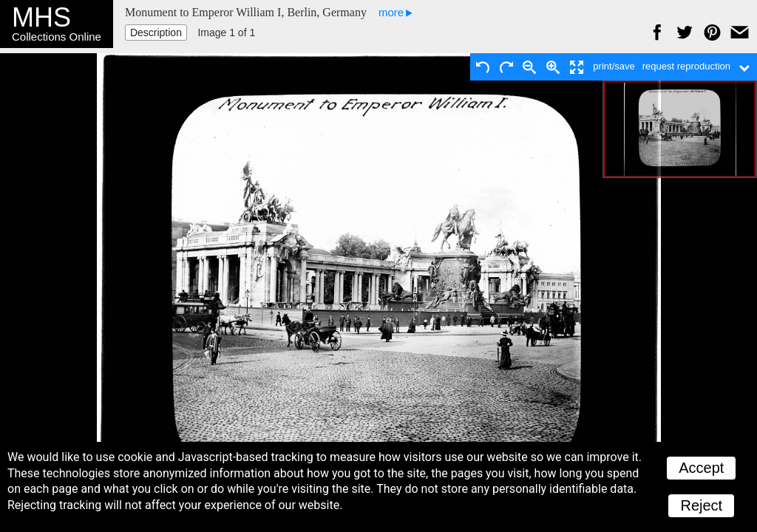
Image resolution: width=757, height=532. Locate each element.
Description (156, 33)
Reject (701, 505)
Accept (701, 468)
